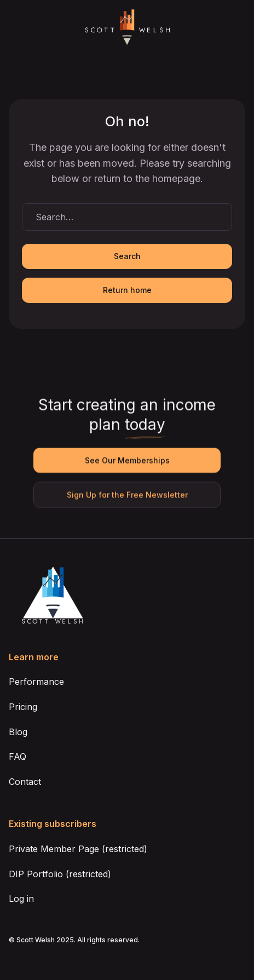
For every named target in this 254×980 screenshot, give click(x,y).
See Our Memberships (127, 460)
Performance (36, 682)
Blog (18, 732)
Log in (21, 899)
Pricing (23, 707)
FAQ (18, 756)
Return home (127, 290)
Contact (25, 782)
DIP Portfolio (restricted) (60, 874)
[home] (127, 28)
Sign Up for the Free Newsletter (127, 495)
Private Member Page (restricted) (78, 849)
